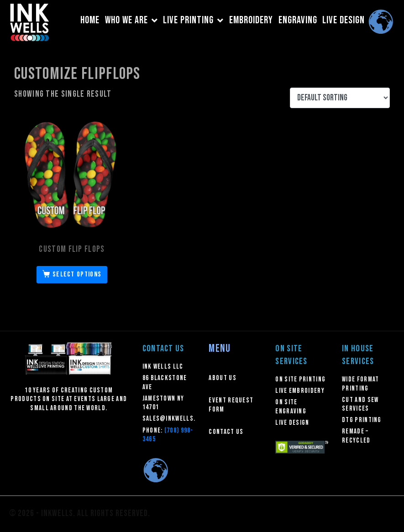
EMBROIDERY (251, 20)
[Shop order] (340, 98)
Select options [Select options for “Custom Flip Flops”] (77, 274)
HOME (90, 20)
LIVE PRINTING (193, 20)
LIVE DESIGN (344, 20)
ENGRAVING (298, 20)
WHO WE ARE (131, 20)
